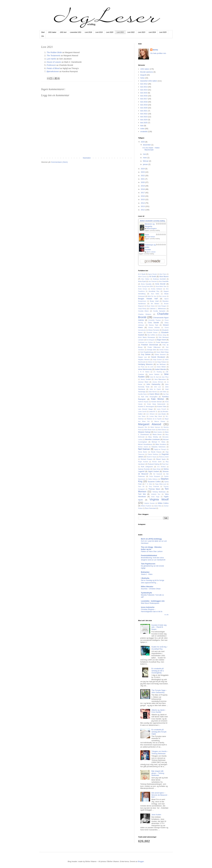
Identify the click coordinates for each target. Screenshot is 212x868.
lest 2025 (144, 123)
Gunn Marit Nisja (162, 352)
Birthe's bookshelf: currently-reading (152, 221)
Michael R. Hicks (158, 442)
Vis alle (166, 615)
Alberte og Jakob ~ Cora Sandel (159, 711)
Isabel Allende (160, 369)
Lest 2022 (131, 32)
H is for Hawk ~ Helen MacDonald (151, 149)
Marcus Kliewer (160, 421)
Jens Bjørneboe (160, 379)
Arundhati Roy (154, 291)
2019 (143, 186)
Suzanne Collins (154, 482)
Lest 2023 (142, 32)
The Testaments (54, 56)
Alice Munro (164, 276)
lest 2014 (144, 90)
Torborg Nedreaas (159, 492)
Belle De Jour (152, 296)
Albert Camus (142, 277)
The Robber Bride (54, 52)
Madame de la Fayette (154, 419)
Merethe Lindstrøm (152, 439)
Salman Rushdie (144, 469)
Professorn (51, 65)
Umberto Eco (156, 494)
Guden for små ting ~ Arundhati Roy (160, 648)
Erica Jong (162, 335)
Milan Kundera (161, 444)
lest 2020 (144, 108)
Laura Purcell (161, 409)
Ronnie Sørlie (157, 462)
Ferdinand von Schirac (146, 342)
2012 (143, 210)
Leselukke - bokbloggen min (153, 601)
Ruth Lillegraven (147, 467)
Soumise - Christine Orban (151, 589)
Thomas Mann (154, 489)
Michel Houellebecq (145, 444)
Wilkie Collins (163, 503)
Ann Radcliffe (164, 281)
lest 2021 (144, 111)
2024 (143, 169)
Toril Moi (142, 494)
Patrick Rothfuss (153, 454)
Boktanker (145, 572)
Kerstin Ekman (156, 402)
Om (43, 36)
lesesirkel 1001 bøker (149, 81)
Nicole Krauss (156, 452)
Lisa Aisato (162, 414)
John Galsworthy (153, 384)
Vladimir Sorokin (149, 503)
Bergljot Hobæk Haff (148, 299)
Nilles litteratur (147, 587)
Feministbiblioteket (149, 555)
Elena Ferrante (154, 330)
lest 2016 (144, 96)
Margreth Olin (143, 427)
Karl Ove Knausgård (149, 397)
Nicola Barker (143, 452)
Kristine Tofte (162, 406)
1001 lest (63, 32)
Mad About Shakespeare (150, 603)
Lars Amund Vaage (145, 409)
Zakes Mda (158, 506)
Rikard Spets (161, 459)
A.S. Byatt (142, 274)
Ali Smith (153, 276)
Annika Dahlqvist (157, 289)
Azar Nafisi (155, 294)
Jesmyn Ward (143, 382)
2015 (143, 199)
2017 (143, 193)
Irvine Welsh (161, 367)
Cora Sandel (153, 323)
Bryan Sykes (151, 306)
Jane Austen (156, 815)
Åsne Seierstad (150, 508)
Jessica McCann (158, 382)
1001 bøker (52, 32)
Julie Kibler (163, 392)
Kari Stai (166, 394)
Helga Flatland (162, 362)
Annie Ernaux (143, 289)
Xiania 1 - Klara (147, 574)
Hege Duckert (157, 360)
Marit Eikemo (162, 430)
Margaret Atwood (150, 424)
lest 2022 (144, 114)
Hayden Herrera (144, 359)
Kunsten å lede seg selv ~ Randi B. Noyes (159, 627)
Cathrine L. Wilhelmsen (158, 308)
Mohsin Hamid (143, 447)
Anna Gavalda (146, 284)
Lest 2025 (163, 32)
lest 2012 (144, 84)
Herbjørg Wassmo (145, 364)
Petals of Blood (53, 68)
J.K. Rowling (158, 372)
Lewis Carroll (142, 412)
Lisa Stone (142, 416)
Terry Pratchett (154, 487)
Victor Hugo (155, 497)
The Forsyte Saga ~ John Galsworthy (159, 691)
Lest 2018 (88, 32)
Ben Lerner (163, 296)
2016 (143, 196)
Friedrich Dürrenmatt (150, 345)
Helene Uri (151, 362)
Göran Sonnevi (160, 354)
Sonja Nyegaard (155, 476)
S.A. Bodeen (161, 467)
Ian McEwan (161, 364)
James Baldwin (154, 374)
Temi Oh (141, 487)
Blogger (141, 861)
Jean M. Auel (154, 377)
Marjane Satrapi (144, 432)
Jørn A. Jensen (151, 252)
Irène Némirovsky (145, 369)
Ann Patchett (153, 281)
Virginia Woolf (159, 499)
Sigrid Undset (153, 471)
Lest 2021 (120, 32)
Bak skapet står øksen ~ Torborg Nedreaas (158, 773)
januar (146, 164)
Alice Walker (145, 279)
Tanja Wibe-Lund (161, 484)
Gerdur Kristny (164, 350)
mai (145, 154)
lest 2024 (144, 120)
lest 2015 (144, 93)
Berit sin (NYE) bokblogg (151, 539)
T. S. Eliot (149, 484)
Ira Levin (151, 367)
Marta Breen (157, 434)
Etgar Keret (161, 340)
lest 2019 (144, 105)
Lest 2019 (99, 32)
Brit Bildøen (155, 304)
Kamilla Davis (143, 394)
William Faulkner (146, 506)
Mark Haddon (158, 432)
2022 (143, 176)
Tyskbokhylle (146, 593)
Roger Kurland (143, 462)
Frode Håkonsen (154, 347)
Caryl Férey (142, 308)
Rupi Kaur (165, 464)
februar (146, 161)
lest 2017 (144, 99)
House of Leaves (54, 62)
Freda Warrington (162, 342)
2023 (143, 172)
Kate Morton (158, 399)
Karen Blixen (155, 394)
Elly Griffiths (151, 335)
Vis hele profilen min (158, 53)
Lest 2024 (152, 32)
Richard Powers (147, 459)
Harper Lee (143, 357)
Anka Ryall (142, 281)
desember (147, 145)
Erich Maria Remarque (147, 337)
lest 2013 (144, 87)
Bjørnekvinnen (53, 71)
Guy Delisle (146, 354)
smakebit (144, 132)
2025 (143, 142)
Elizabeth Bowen (152, 333)
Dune (147, 235)
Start (43, 32)
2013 (143, 206)
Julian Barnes (153, 392)
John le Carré (155, 389)
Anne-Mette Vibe (161, 286)
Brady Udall (154, 301)
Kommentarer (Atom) (59, 162)
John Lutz (157, 387)
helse (142, 78)
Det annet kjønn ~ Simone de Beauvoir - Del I (160, 795)
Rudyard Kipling (154, 464)
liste (142, 126)
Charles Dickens (145, 314)
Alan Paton (163, 274)
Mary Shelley (153, 437)
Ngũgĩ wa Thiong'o (160, 449)
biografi (143, 75)
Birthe (155, 50)
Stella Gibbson (153, 479)
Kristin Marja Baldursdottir (156, 404)
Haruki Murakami (158, 357)
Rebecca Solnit (164, 457)
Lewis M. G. (153, 411)
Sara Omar (157, 469)
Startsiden (87, 158)
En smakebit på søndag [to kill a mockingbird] (158, 671)
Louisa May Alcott (156, 416)
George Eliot (152, 350)
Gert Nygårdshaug (147, 352)
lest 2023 (144, 117)
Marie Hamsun (155, 427)
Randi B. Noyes (151, 457)
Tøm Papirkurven (148, 564)
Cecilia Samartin (159, 311)
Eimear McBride (154, 328)
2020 (143, 182)
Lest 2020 (110, 32)
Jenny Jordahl (146, 379)
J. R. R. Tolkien (144, 372)
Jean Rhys (165, 377)
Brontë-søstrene (147, 72)
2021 (143, 179)
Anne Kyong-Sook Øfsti (146, 286)
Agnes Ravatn (153, 274)
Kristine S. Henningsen (146, 406)
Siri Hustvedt (158, 474)
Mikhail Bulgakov (152, 229)
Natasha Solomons (159, 447)
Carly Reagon (162, 306)
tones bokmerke (148, 607)
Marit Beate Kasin (150, 430)
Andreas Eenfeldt (159, 279)
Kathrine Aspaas (143, 402)
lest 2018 (144, 102)
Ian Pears (141, 367)
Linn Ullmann (150, 414)
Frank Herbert (151, 237)
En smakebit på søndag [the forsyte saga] (159, 732)
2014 (143, 203)
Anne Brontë (160, 284)
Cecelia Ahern (144, 311)
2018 (143, 189)
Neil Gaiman (144, 449)
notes (143, 129)
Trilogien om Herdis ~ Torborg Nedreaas (160, 752)
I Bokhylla (145, 578)
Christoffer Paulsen (155, 320)
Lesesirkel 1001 (76, 32)
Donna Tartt (154, 325)
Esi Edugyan (150, 340)
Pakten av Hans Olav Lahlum (152, 551)
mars (145, 158)
